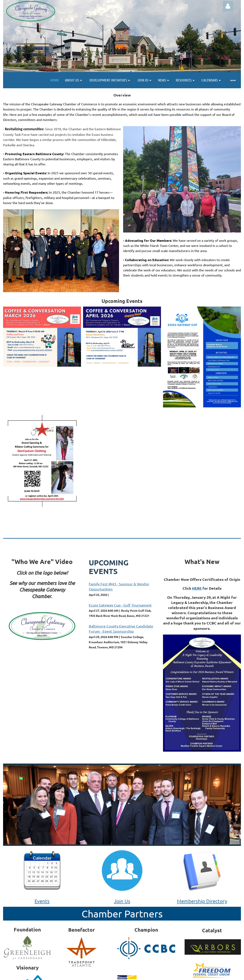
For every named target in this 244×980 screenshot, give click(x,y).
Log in (228, 6)
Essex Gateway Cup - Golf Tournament (120, 605)
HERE (197, 588)
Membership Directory (202, 901)
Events (42, 901)
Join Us (122, 901)
